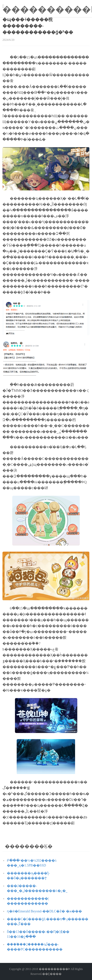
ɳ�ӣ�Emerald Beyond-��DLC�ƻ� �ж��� (44, 911)
